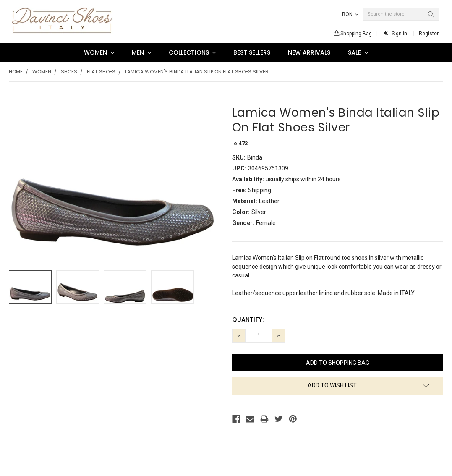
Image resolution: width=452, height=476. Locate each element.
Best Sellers (252, 52)
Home (16, 72)
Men (141, 52)
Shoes (69, 72)
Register (429, 34)
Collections (192, 52)
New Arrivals (309, 52)
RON (350, 14)
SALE (358, 52)
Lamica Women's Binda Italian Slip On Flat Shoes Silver (197, 72)
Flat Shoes (101, 72)
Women (99, 52)
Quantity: (248, 319)
